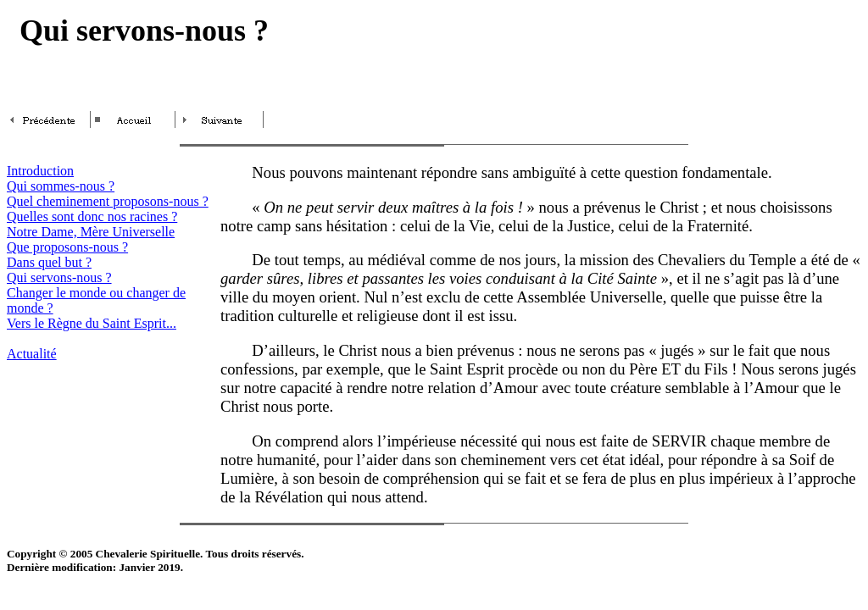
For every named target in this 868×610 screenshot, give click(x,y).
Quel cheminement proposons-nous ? (108, 201)
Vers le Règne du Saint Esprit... (92, 323)
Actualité (32, 354)
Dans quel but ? (49, 262)
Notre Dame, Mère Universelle (91, 232)
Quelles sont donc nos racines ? (92, 216)
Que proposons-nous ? (67, 247)
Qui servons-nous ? (59, 277)
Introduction (40, 171)
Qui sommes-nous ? (61, 186)
